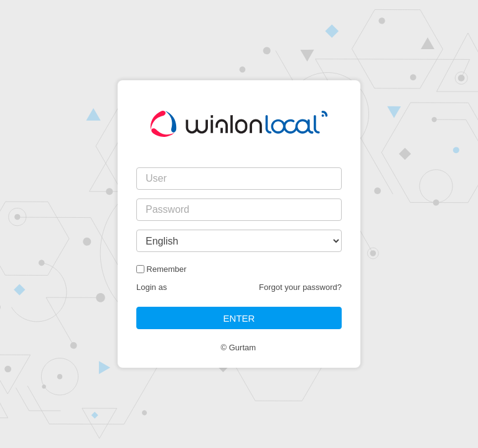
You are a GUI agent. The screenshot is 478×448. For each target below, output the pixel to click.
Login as (152, 287)
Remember (166, 269)
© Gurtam (239, 348)
